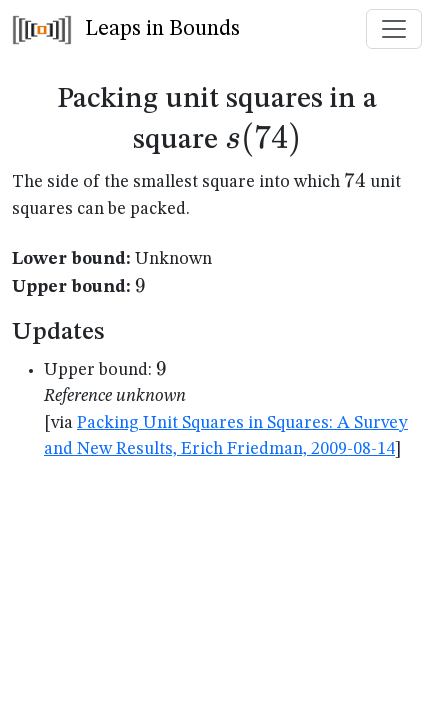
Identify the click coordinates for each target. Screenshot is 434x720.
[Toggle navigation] (394, 29)
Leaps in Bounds (126, 30)
